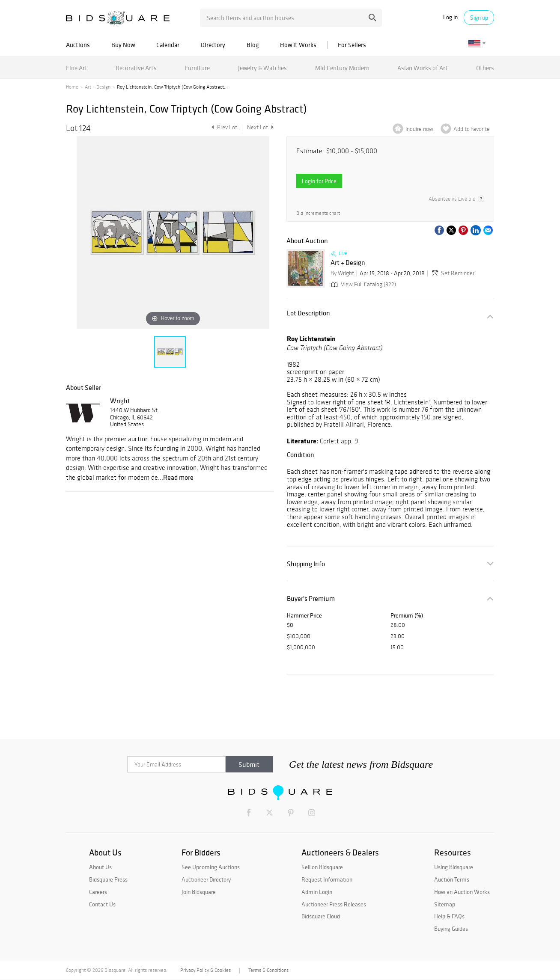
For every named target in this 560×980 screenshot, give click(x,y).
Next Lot (260, 127)
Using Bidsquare (454, 867)
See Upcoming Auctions (211, 867)
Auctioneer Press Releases (334, 904)
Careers (98, 892)
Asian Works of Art (423, 68)
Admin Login (317, 892)
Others (485, 68)
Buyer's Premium (311, 598)
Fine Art (77, 68)
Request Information (327, 879)
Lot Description (308, 313)
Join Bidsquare (199, 892)
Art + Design (98, 87)
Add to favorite (472, 129)
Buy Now (123, 45)
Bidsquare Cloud (321, 916)
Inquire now (419, 129)
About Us (100, 867)
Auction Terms (452, 879)
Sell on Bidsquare (322, 867)
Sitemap (445, 904)
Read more (178, 477)
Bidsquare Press (108, 879)
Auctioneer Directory (206, 879)
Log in (450, 17)
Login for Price (319, 181)
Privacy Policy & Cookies (206, 970)
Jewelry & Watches (262, 68)
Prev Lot (223, 127)
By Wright (342, 273)
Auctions (78, 45)
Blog (253, 45)
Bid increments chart (318, 213)
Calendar (168, 45)
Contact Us (102, 904)
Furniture (197, 68)
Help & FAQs (449, 916)
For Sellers (352, 45)
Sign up (479, 18)
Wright (120, 401)
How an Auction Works (462, 892)
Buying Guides (451, 929)
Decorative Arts (136, 68)
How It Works (298, 45)
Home (72, 87)
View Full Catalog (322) (363, 284)
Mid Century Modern (342, 68)
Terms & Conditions (268, 970)
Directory (213, 45)
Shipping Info (306, 564)
